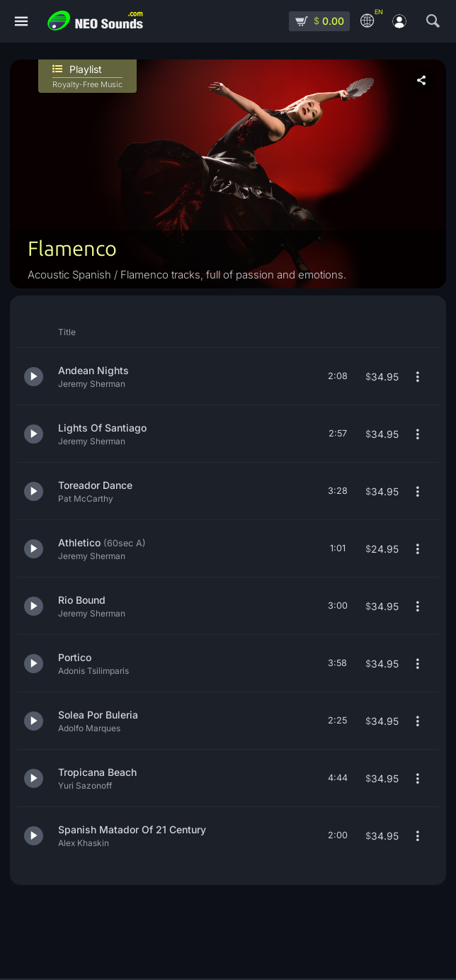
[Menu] (21, 22)
